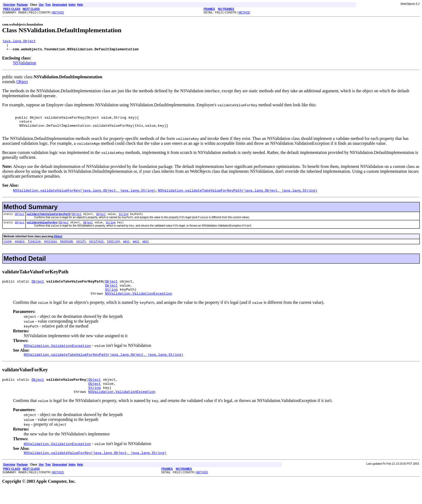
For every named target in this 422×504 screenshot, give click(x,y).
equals (20, 251)
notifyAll (96, 251)
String (124, 221)
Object (22, 84)
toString (113, 251)
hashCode (66, 251)
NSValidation (24, 65)
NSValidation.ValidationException (139, 306)
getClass (50, 251)
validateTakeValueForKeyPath (48, 221)
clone (8, 251)
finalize (34, 251)
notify (81, 251)
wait (126, 251)
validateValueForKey (42, 231)
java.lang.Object (19, 42)
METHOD (58, 13)
